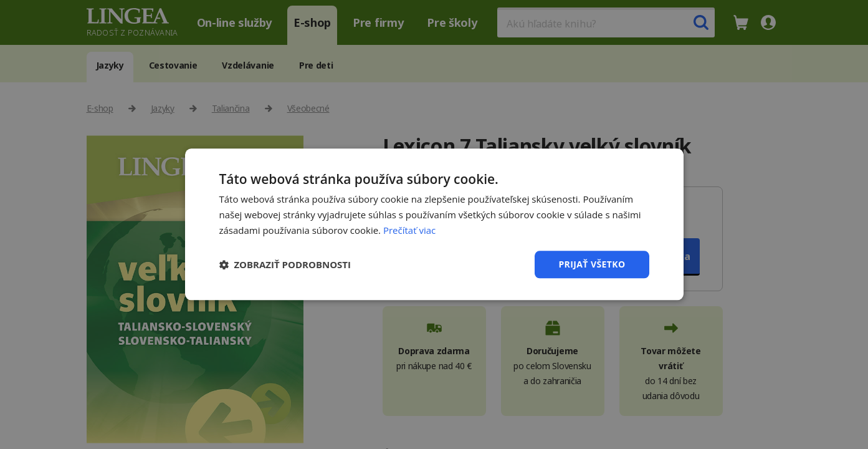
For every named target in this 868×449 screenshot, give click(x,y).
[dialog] (434, 224)
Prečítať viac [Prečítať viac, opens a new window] (409, 230)
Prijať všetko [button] (592, 264)
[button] (285, 264)
